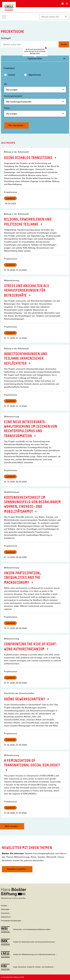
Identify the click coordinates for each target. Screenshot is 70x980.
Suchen (64, 44)
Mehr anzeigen (11, 826)
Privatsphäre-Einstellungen (11, 921)
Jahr (35, 88)
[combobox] (51, 17)
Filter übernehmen (16, 125)
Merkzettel (5, 909)
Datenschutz (6, 917)
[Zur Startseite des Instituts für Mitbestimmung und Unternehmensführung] (9, 9)
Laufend (12, 75)
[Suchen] (66, 17)
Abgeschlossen (35, 75)
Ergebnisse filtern (35, 58)
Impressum (5, 913)
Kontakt (4, 906)
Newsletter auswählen (16, 869)
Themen (35, 112)
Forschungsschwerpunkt (35, 100)
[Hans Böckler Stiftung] (14, 898)
